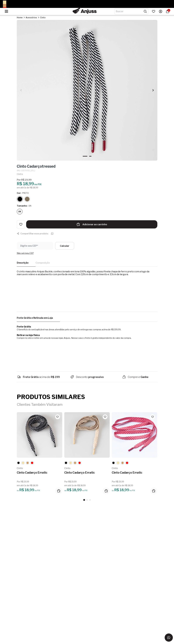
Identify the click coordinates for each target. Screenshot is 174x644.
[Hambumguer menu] (6, 11)
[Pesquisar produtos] (145, 11)
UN (20, 212)
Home (20, 17)
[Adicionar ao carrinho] (59, 491)
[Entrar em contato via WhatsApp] (169, 638)
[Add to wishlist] (21, 224)
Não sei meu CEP (25, 253)
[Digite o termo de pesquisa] (130, 11)
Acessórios (31, 17)
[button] (153, 90)
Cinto (43, 17)
